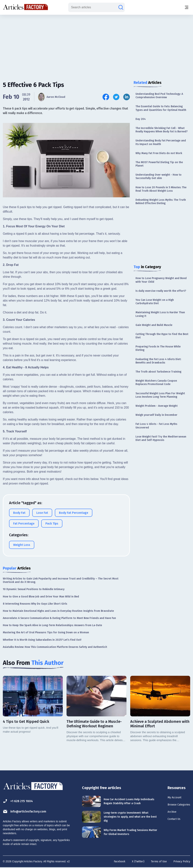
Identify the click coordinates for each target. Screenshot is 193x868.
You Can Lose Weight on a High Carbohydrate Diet (155, 302)
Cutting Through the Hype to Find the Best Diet (162, 336)
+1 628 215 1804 (20, 801)
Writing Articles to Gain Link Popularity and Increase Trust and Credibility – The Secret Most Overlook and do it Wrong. (61, 580)
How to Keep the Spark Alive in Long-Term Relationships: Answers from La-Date (52, 625)
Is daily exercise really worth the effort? (161, 291)
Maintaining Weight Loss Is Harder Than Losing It (160, 314)
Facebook (120, 861)
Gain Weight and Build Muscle (154, 325)
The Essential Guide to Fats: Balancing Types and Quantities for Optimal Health (161, 108)
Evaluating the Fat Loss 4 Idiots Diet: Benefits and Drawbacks (158, 361)
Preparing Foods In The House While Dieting (158, 348)
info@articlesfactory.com (29, 811)
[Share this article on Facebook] (106, 97)
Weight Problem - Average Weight (157, 406)
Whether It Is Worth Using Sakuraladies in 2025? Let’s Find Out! (42, 640)
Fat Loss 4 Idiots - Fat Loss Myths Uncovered (156, 426)
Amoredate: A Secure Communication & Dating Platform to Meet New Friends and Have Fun (59, 618)
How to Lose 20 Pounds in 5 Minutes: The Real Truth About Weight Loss (161, 189)
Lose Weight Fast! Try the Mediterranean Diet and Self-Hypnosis (161, 438)
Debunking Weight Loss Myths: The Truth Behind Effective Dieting (161, 202)
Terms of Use (159, 861)
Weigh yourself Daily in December (156, 415)
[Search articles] (121, 7)
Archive (165, 815)
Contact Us (168, 823)
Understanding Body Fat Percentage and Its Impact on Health (161, 142)
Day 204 (141, 119)
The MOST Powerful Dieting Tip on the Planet (159, 164)
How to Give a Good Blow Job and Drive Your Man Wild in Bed (41, 597)
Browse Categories (174, 806)
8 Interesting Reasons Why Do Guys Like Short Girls (35, 604)
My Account (168, 798)
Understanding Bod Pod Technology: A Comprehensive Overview (159, 96)
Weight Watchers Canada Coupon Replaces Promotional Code (156, 382)
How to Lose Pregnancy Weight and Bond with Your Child (161, 280)
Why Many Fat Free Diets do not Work (159, 153)
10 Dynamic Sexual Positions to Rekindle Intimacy (34, 589)
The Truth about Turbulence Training (158, 372)
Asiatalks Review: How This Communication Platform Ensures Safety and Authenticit (55, 647)
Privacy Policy (182, 861)
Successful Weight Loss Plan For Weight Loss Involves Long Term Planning (160, 395)
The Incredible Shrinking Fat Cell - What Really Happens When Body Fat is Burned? (162, 130)
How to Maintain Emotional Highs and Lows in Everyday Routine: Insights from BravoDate (58, 611)
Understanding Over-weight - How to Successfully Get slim (159, 176)
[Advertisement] (96, 44)
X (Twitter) (138, 861)
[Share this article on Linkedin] (127, 97)
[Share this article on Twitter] (116, 97)
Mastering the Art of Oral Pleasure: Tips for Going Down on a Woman (46, 632)
